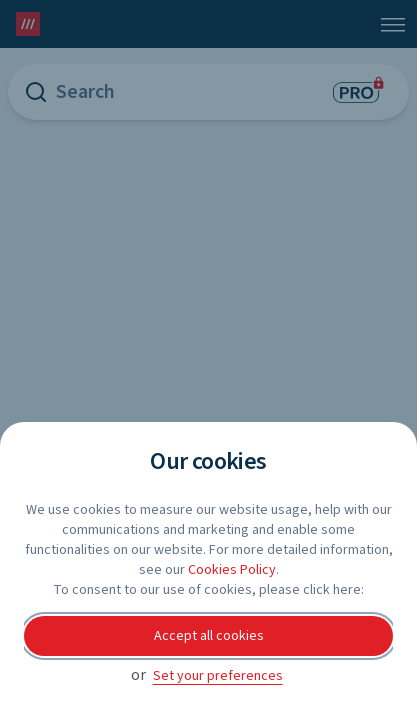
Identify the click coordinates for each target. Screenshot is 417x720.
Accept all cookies (209, 636)
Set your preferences (218, 676)
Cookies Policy (232, 570)
